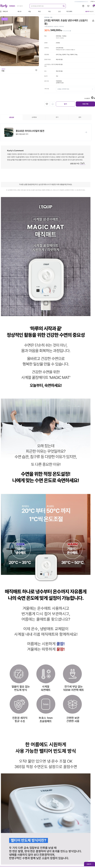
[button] (46, 132)
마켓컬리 (12, 6)
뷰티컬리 (20, 6)
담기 (66, 104)
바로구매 (85, 104)
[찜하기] (36, 70)
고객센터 (93, 2)
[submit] (63, 6)
